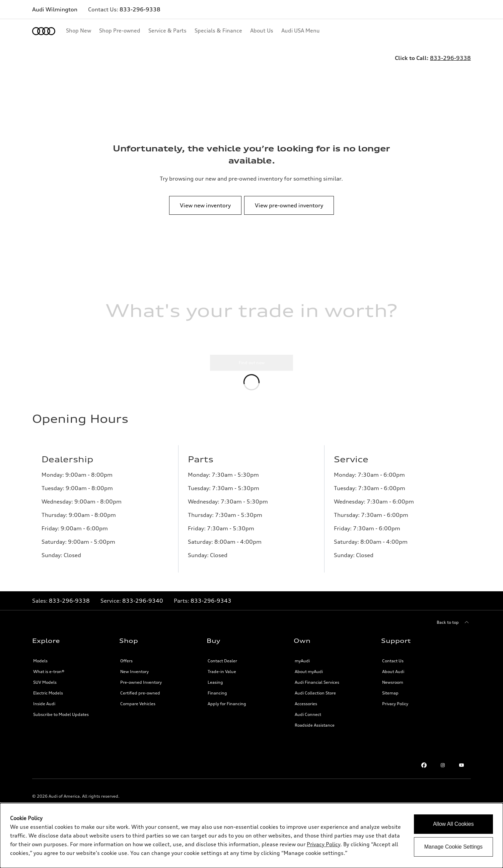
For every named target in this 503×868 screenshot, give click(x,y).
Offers (126, 666)
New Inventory (134, 677)
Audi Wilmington (55, 9)
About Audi (393, 677)
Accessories (306, 709)
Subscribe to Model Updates (61, 720)
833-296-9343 (211, 606)
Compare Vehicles (138, 709)
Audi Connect (308, 720)
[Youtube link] (461, 771)
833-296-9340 (143, 606)
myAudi (302, 666)
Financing (217, 698)
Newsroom (393, 688)
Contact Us (393, 666)
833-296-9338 (140, 9)
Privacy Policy (395, 709)
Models (40, 666)
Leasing (215, 688)
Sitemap (390, 698)
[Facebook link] (424, 771)
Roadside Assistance (315, 730)
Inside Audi (44, 709)
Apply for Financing (227, 709)
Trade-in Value (222, 677)
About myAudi (309, 677)
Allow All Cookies (453, 824)
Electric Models (48, 698)
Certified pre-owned (140, 698)
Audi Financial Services (317, 688)
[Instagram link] (443, 771)
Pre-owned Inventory (141, 688)
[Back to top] (454, 628)
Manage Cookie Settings (453, 847)
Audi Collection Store (315, 698)
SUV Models (45, 688)
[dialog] (251, 836)
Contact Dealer (222, 666)
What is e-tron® (49, 677)
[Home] (44, 31)
